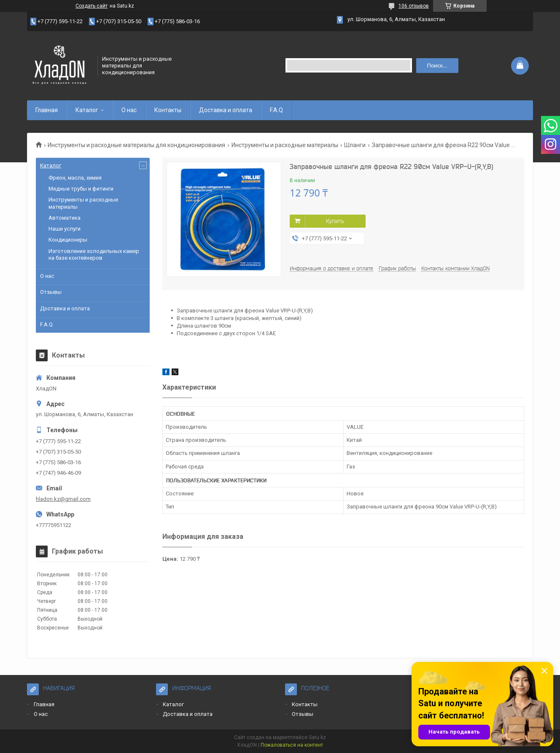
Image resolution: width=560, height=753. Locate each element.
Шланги (355, 145)
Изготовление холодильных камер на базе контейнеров (94, 254)
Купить (335, 221)
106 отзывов (414, 6)
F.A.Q (276, 110)
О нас (129, 110)
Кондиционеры (68, 240)
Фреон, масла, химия (75, 178)
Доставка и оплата (226, 110)
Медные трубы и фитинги (81, 189)
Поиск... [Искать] (437, 66)
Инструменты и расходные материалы (285, 145)
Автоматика (65, 218)
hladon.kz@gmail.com (63, 499)
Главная (47, 110)
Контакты (168, 110)
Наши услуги (65, 229)
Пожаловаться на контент (292, 745)
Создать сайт (92, 6)
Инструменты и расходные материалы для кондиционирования (136, 145)
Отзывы (51, 292)
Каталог (87, 110)
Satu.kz (317, 737)
